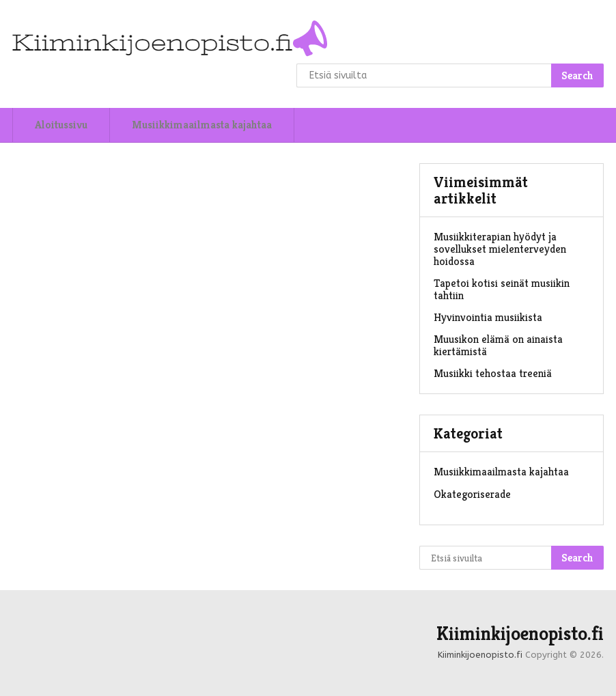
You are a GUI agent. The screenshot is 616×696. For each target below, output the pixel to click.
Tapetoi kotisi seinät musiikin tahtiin (502, 289)
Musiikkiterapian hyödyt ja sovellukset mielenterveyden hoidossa (500, 249)
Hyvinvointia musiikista (488, 317)
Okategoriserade (472, 494)
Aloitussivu (61, 125)
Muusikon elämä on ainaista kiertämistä (498, 345)
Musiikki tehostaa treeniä (493, 373)
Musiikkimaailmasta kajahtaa (202, 125)
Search (577, 75)
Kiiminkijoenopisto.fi (520, 634)
